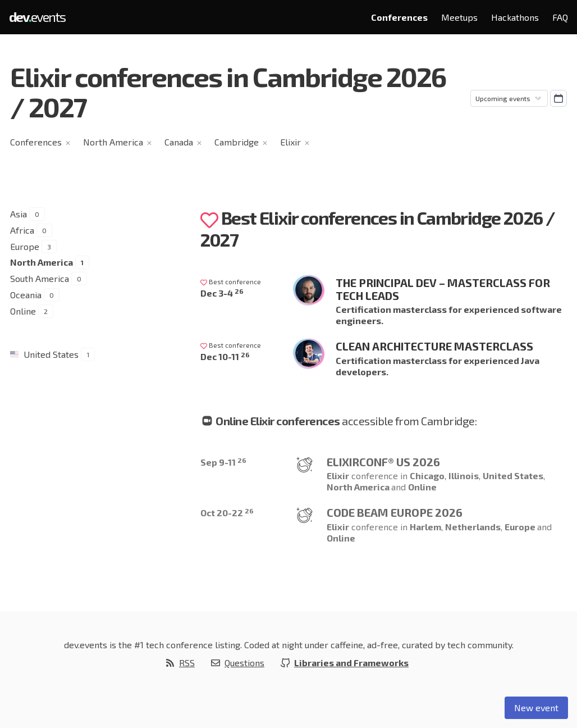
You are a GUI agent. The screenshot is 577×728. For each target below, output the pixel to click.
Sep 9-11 (223, 462)
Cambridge (237, 142)
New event (536, 707)
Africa (22, 230)
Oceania (26, 295)
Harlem (425, 527)
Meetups (459, 17)
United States (51, 354)
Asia (19, 214)
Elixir (290, 142)
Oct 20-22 (227, 513)
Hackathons (515, 17)
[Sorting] (509, 98)
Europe (25, 246)
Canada (179, 142)
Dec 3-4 (222, 293)
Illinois (464, 476)
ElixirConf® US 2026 (383, 462)
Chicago (427, 476)
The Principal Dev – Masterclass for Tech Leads (443, 289)
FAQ (560, 17)
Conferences (399, 17)
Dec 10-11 (225, 356)
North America (113, 142)
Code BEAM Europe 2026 (395, 512)
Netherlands (473, 527)
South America (40, 278)
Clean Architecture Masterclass (434, 346)
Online (23, 311)
